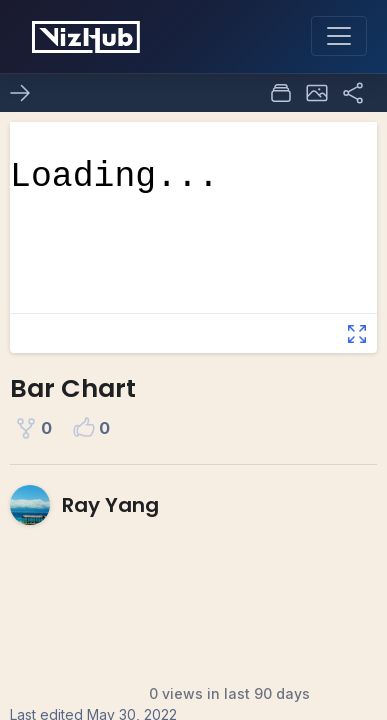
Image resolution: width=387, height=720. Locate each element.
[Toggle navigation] (339, 36)
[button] (317, 93)
